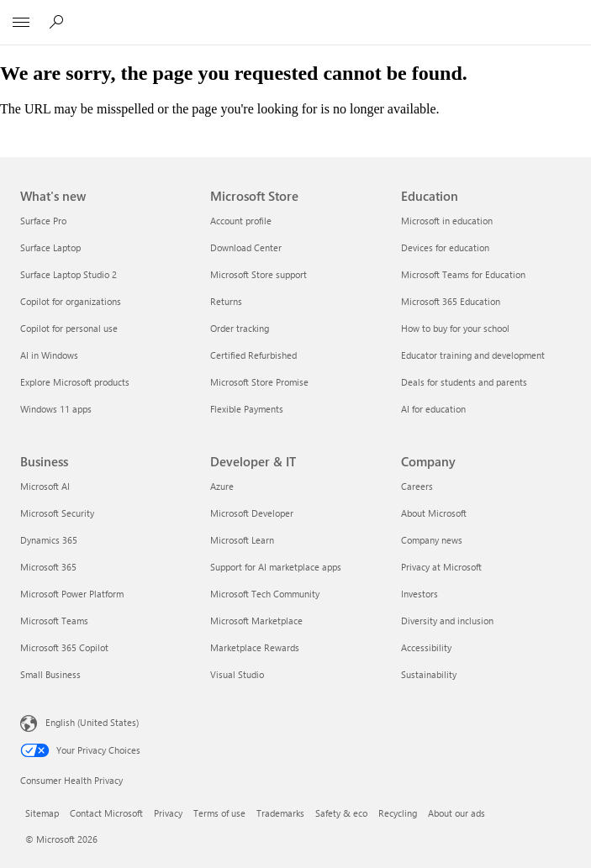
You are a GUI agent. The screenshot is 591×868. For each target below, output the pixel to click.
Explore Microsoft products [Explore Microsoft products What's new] (75, 382)
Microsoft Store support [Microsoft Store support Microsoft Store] (259, 274)
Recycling (398, 813)
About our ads (456, 813)
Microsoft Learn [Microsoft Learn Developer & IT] (242, 540)
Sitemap (42, 813)
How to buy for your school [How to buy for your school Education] (455, 328)
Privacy (168, 813)
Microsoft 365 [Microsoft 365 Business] (48, 567)
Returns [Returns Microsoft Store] (226, 301)
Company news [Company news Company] (432, 540)
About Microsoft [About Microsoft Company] (434, 513)
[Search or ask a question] (59, 22)
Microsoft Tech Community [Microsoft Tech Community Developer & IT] (265, 594)
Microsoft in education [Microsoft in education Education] (447, 221)
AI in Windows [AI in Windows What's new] (49, 355)
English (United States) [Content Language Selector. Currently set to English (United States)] (92, 722)
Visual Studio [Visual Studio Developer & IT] (237, 674)
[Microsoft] (295, 13)
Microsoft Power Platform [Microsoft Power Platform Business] (72, 594)
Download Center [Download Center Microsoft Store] (246, 247)
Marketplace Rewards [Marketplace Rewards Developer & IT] (255, 647)
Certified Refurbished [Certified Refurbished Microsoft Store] (253, 355)
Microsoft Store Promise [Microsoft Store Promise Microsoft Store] (259, 382)
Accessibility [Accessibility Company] (426, 647)
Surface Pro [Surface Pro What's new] (43, 221)
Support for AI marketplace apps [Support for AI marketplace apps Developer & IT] (276, 567)
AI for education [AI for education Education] (433, 409)
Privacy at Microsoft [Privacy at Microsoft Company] (441, 567)
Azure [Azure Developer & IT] (222, 486)
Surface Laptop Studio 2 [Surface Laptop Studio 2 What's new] (69, 274)
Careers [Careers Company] (417, 486)
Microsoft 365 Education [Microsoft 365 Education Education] (451, 301)
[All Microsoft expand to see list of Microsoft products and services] (21, 23)
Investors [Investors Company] (420, 594)
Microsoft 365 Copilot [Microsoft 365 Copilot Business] (64, 647)
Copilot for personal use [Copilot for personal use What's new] (69, 328)
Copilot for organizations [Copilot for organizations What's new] (71, 301)
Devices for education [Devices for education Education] (445, 247)
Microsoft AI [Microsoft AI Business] (45, 486)
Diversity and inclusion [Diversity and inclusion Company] (447, 621)
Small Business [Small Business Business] (50, 674)
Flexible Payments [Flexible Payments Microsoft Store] (247, 409)
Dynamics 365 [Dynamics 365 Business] (49, 540)
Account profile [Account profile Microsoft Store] (241, 221)
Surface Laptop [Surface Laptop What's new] (50, 247)
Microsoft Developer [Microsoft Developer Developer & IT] (252, 513)
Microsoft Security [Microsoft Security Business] (57, 513)
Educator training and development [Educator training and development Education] (473, 355)
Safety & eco (341, 813)
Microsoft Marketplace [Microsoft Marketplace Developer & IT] (256, 621)
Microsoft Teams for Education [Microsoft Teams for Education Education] (463, 274)
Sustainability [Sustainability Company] (429, 674)
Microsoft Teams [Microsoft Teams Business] (54, 621)
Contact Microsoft (106, 813)
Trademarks (280, 813)
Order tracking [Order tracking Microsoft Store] (240, 328)
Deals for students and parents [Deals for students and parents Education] (464, 382)
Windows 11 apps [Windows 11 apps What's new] (56, 409)
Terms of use (219, 813)
